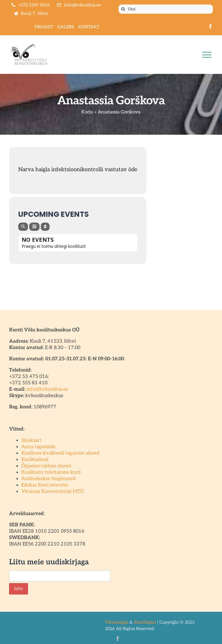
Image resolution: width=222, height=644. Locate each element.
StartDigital (145, 622)
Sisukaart (31, 440)
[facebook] (210, 26)
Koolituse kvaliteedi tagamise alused (60, 453)
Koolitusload (35, 460)
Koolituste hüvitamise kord (51, 472)
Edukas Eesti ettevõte (45, 485)
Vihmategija (117, 622)
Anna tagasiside (38, 447)
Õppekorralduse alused (46, 466)
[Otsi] (166, 9)
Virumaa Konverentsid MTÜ (53, 492)
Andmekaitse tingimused (48, 479)
